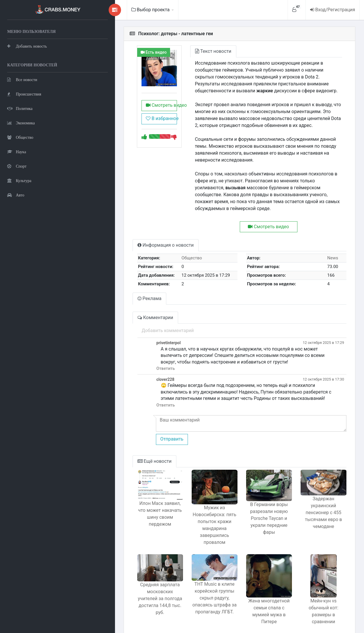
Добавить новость (27, 46)
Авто (16, 195)
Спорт (17, 166)
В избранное (129, 127)
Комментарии (121, 304)
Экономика (21, 123)
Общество (20, 137)
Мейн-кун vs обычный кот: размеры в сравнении (319, 593)
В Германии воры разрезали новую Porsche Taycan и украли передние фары (256, 507)
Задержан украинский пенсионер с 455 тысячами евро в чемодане (319, 500)
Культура (19, 180)
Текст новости (187, 51)
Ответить (131, 355)
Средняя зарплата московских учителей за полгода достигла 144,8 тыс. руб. (130, 586)
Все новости (22, 79)
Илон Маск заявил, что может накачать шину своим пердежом (130, 502)
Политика (20, 108)
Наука (17, 152)
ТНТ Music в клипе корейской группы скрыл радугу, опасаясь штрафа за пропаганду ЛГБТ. (193, 589)
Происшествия (24, 94)
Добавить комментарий (134, 317)
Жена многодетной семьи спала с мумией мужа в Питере (256, 593)
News (329, 244)
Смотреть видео (131, 114)
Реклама (115, 285)
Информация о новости (131, 231)
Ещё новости (120, 447)
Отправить (137, 425)
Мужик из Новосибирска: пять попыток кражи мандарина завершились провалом (193, 514)
